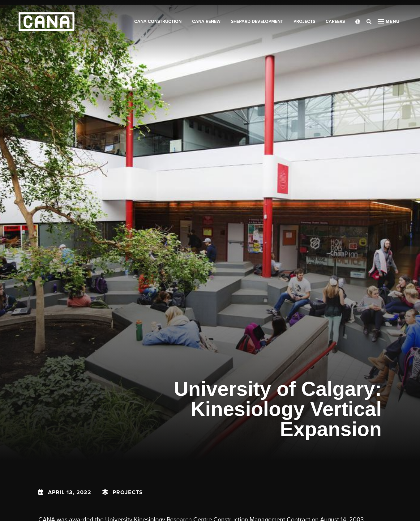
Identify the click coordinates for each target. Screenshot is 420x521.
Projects (128, 492)
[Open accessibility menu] (358, 22)
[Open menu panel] (389, 22)
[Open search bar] (369, 22)
